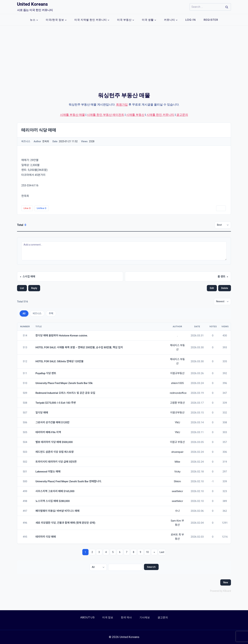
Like (27, 208)
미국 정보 (108, 617)
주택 (51, 313)
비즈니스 (37, 313)
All (24, 313)
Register (211, 20)
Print (221, 208)
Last (162, 552)
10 (147, 552)
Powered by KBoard (220, 591)
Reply (34, 288)
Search (151, 567)
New (226, 582)
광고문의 (182, 115)
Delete (225, 288)
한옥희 (25, 196)
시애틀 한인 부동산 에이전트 (106, 115)
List (22, 288)
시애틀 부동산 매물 (73, 115)
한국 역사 (126, 617)
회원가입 (122, 105)
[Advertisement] (124, 52)
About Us (87, 617)
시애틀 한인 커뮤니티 (160, 115)
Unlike (42, 208)
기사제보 (145, 617)
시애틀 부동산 (135, 115)
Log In (191, 20)
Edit (212, 288)
